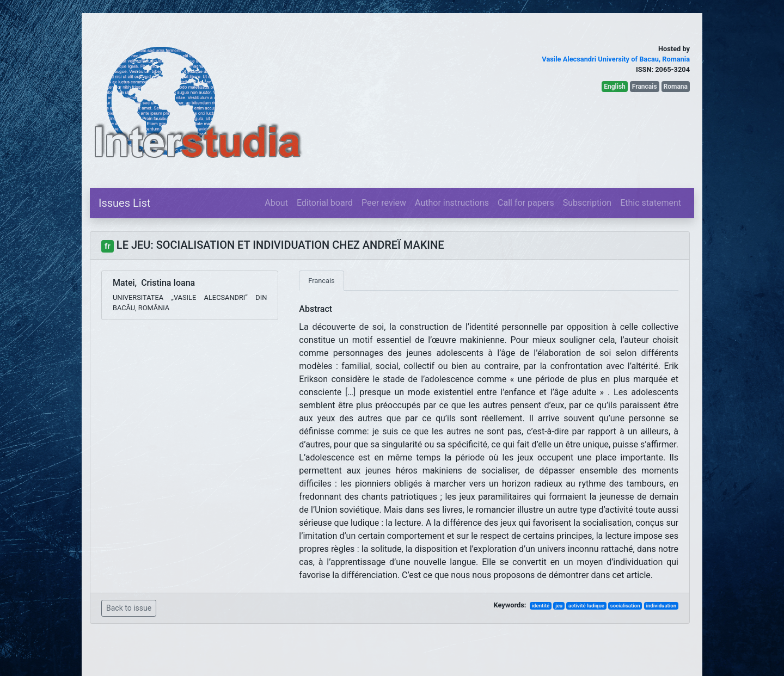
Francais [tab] (321, 281)
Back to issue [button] (129, 608)
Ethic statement (651, 203)
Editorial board (325, 203)
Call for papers (526, 203)
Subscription (587, 203)
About (276, 203)
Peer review (384, 203)
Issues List (125, 203)
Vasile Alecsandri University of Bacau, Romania (616, 59)
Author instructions (452, 203)
